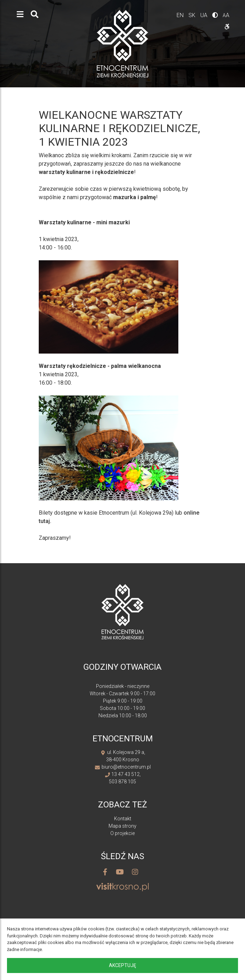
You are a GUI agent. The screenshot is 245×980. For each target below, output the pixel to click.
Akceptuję (122, 965)
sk (193, 15)
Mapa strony (122, 826)
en (181, 15)
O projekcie (122, 833)
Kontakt (123, 819)
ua (205, 15)
